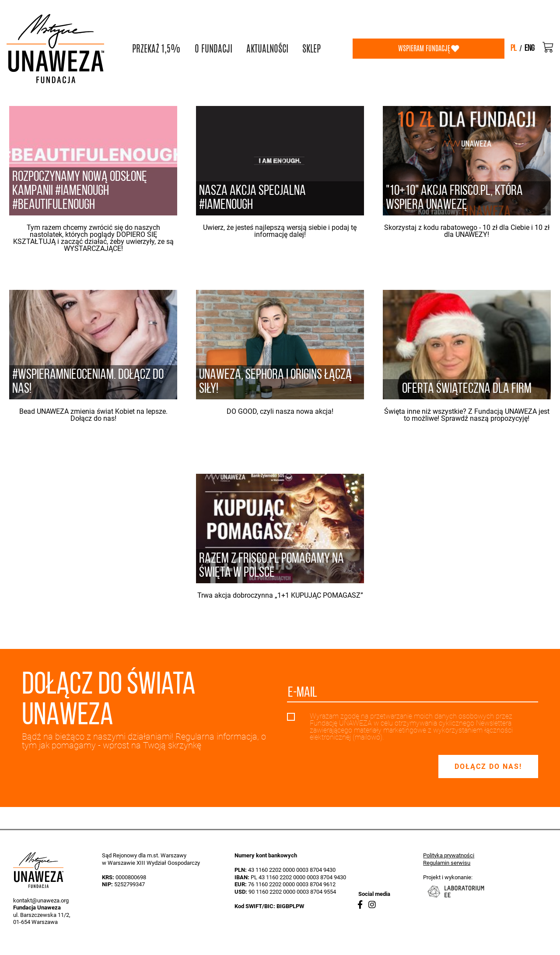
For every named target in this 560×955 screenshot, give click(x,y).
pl (514, 49)
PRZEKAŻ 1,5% (156, 49)
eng (530, 49)
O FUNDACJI (213, 49)
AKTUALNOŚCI (267, 49)
